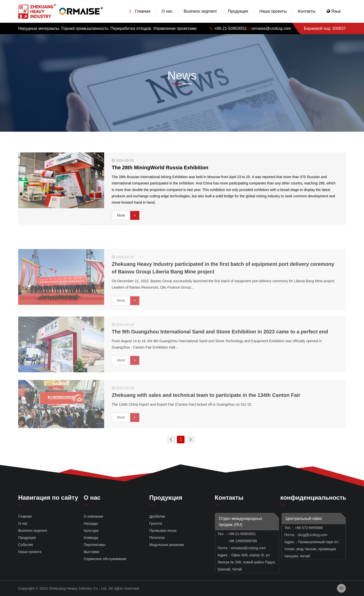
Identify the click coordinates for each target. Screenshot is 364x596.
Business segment (200, 11)
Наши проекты (273, 11)
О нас (167, 11)
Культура (91, 531)
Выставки (92, 552)
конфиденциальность (313, 498)
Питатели (157, 538)
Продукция (238, 11)
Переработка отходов (131, 28)
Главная (143, 11)
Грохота (156, 523)
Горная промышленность (85, 28)
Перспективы (95, 545)
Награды (91, 523)
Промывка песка (163, 531)
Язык (334, 11)
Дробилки (157, 516)
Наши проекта (30, 552)
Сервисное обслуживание (105, 559)
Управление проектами (175, 28)
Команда (91, 538)
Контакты (307, 11)
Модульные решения (166, 545)
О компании (93, 516)
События (26, 545)
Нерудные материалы (39, 28)
